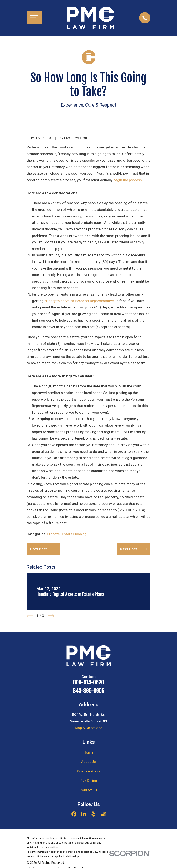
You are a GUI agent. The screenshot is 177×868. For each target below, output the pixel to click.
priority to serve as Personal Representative (79, 301)
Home (88, 752)
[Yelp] (94, 814)
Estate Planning (74, 534)
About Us (88, 762)
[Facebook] (74, 814)
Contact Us (89, 790)
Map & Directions (89, 728)
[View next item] (51, 616)
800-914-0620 (88, 682)
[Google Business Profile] (103, 814)
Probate (53, 534)
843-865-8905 (88, 691)
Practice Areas (89, 771)
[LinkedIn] (84, 814)
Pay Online (89, 781)
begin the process (128, 180)
